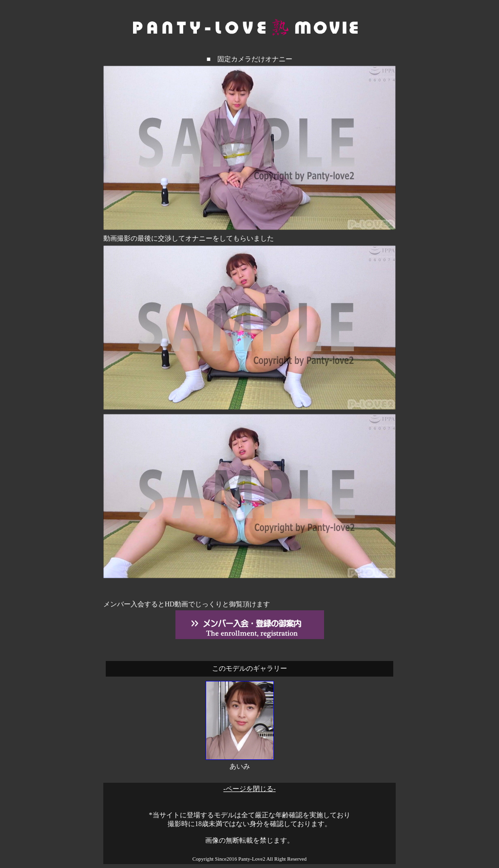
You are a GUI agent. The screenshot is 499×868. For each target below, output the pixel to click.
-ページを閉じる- (249, 789)
